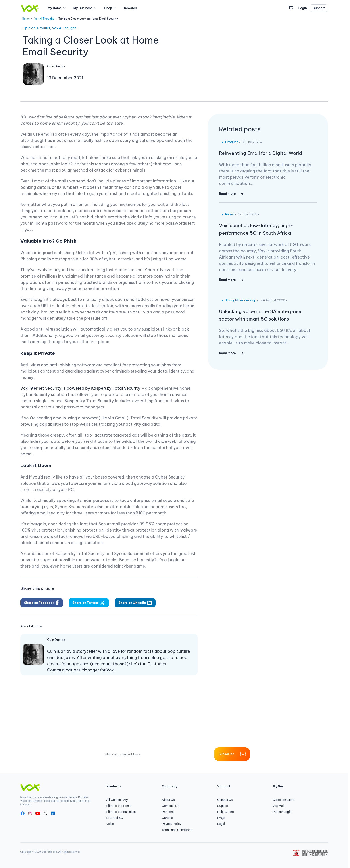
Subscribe (232, 754)
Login (303, 8)
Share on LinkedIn (135, 603)
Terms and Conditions (177, 830)
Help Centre (226, 812)
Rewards (130, 8)
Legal (221, 824)
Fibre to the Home (119, 806)
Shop (108, 8)
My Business (83, 8)
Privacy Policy (172, 824)
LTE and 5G (115, 818)
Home (26, 19)
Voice (110, 824)
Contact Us (225, 800)
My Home (55, 8)
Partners (168, 812)
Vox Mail (278, 806)
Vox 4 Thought (44, 19)
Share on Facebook (42, 603)
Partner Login (282, 812)
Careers (167, 818)
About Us (168, 800)
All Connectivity (117, 800)
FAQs (221, 818)
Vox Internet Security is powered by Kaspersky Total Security (80, 388)
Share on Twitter (89, 603)
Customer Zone (283, 800)
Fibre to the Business (121, 812)
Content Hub (171, 806)
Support (319, 8)
